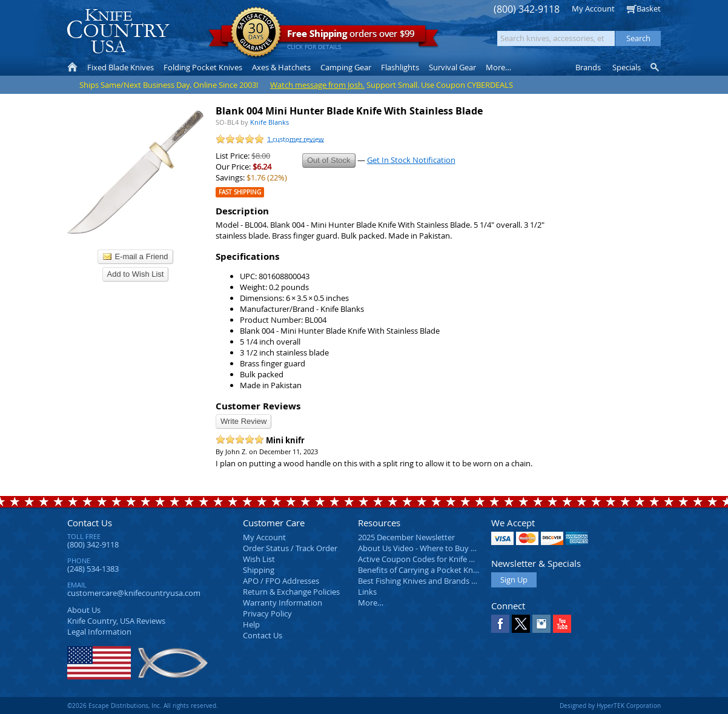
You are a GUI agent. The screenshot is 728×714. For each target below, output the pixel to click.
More (498, 67)
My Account (593, 8)
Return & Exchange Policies (291, 592)
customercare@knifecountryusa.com (134, 593)
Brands (588, 67)
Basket (649, 8)
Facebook (500, 624)
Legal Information (99, 632)
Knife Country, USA (118, 31)
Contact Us (90, 523)
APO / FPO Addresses (281, 581)
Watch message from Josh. (317, 85)
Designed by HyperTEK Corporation (610, 706)
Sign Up (514, 580)
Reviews (116, 621)
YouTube (562, 624)
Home (72, 67)
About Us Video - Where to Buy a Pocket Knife (440, 548)
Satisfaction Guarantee (256, 33)
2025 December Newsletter (406, 537)
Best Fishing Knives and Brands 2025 (423, 581)
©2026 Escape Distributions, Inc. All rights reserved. (143, 706)
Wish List (259, 559)
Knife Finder (656, 67)
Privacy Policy (267, 613)
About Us (84, 610)
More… (371, 603)
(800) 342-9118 (527, 9)
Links (367, 592)
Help (251, 624)
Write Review (243, 421)
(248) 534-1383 (93, 569)
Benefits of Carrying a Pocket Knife (420, 570)
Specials (627, 67)
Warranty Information (283, 603)
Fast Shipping (240, 192)
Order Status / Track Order (290, 548)
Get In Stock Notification (411, 160)
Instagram (541, 624)
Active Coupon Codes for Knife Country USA (436, 559)
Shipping (259, 570)
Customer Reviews (258, 406)
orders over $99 (323, 37)
